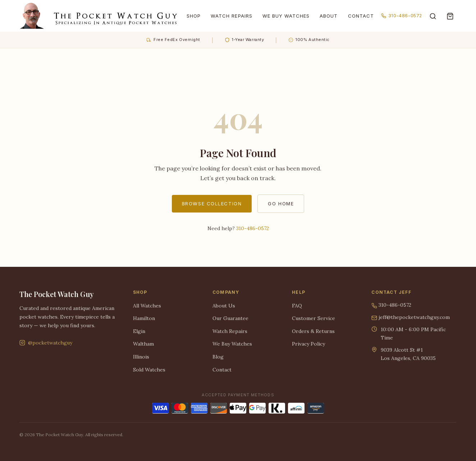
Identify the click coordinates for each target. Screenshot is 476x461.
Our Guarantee (230, 318)
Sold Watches (149, 370)
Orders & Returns (313, 331)
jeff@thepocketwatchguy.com (411, 318)
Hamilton (144, 318)
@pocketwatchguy (46, 343)
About (329, 16)
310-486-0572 (402, 16)
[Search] (433, 16)
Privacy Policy (308, 344)
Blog (218, 357)
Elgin (139, 331)
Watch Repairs (232, 16)
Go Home (281, 204)
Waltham (143, 344)
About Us (224, 306)
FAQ (297, 306)
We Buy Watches (286, 16)
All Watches (147, 306)
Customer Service (313, 318)
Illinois (141, 357)
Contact (361, 16)
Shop (194, 16)
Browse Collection (212, 204)
